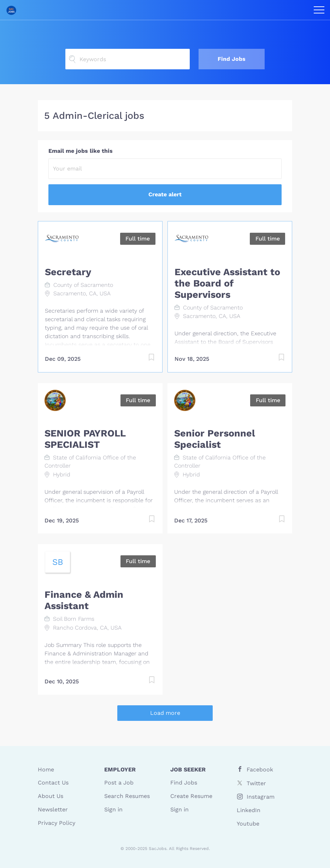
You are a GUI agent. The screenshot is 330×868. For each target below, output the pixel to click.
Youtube (248, 824)
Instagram (261, 797)
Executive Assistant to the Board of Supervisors (227, 283)
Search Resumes (127, 796)
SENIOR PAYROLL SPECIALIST (85, 439)
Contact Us (53, 783)
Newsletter (53, 809)
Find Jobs (232, 59)
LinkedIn (249, 810)
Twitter (256, 783)
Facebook (260, 769)
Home (46, 769)
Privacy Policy (57, 823)
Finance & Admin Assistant (84, 600)
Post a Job (119, 783)
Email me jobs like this (81, 151)
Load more (165, 713)
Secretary (68, 272)
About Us (51, 796)
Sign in (113, 809)
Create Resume (191, 796)
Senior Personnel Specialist (215, 439)
